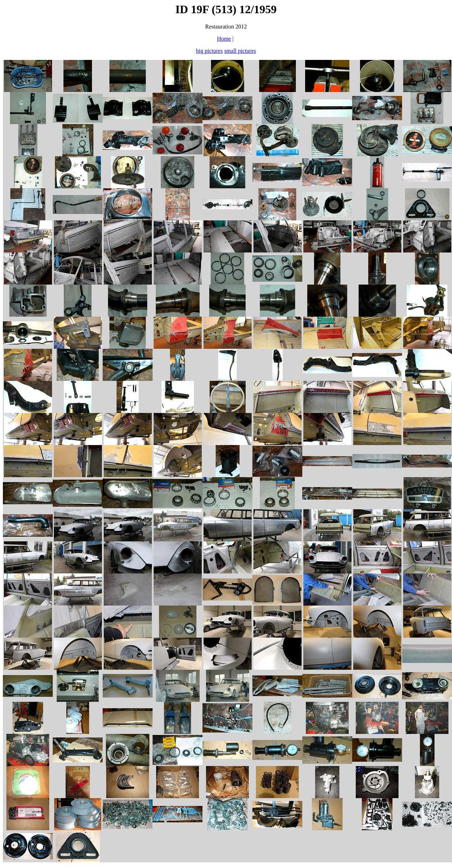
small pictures (240, 51)
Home (224, 39)
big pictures (209, 51)
